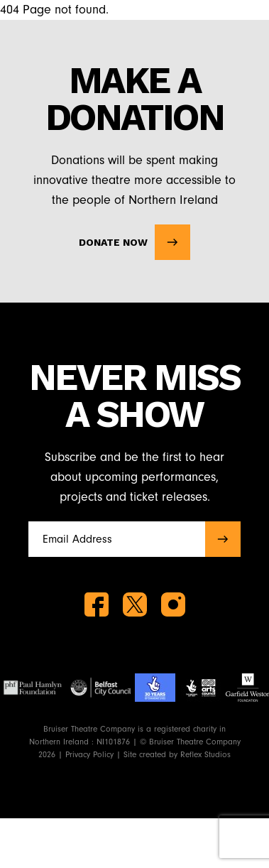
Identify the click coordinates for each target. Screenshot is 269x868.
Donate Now (134, 242)
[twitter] (135, 604)
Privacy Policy (89, 755)
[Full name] (112, 539)
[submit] (223, 539)
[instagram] (173, 604)
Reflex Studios (205, 755)
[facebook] (97, 604)
